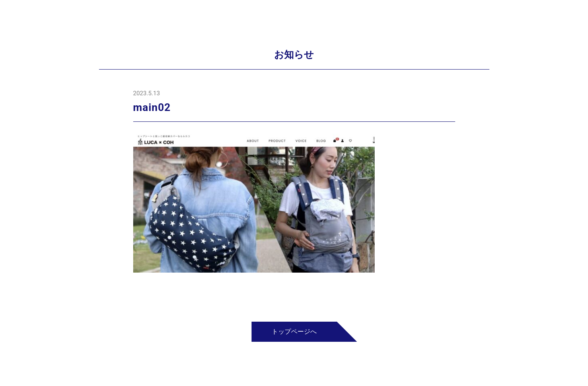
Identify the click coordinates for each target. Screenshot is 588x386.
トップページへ (294, 332)
